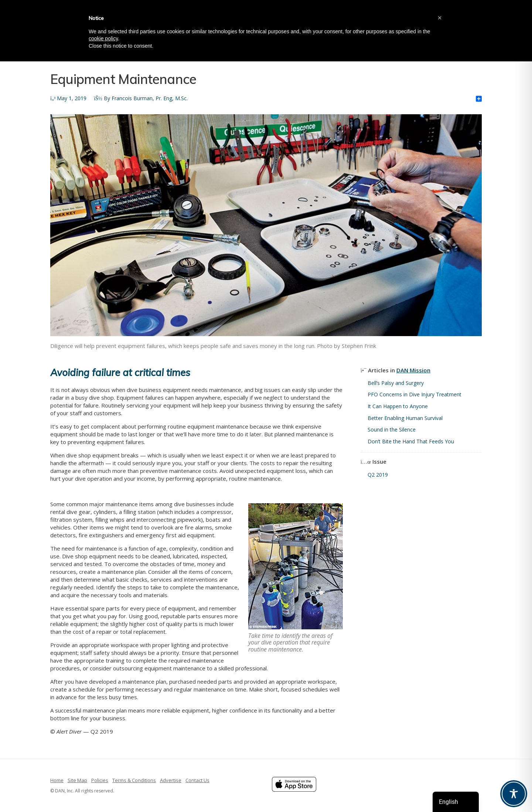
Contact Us (197, 780)
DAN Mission (413, 370)
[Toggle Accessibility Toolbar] (514, 794)
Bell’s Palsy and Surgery (396, 383)
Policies (100, 780)
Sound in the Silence (392, 429)
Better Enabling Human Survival (405, 418)
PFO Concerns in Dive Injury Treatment (415, 394)
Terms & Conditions (134, 780)
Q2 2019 (378, 475)
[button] (440, 18)
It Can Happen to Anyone (398, 406)
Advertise (171, 780)
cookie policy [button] (103, 38)
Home (57, 780)
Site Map (77, 780)
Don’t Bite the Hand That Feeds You (411, 441)
